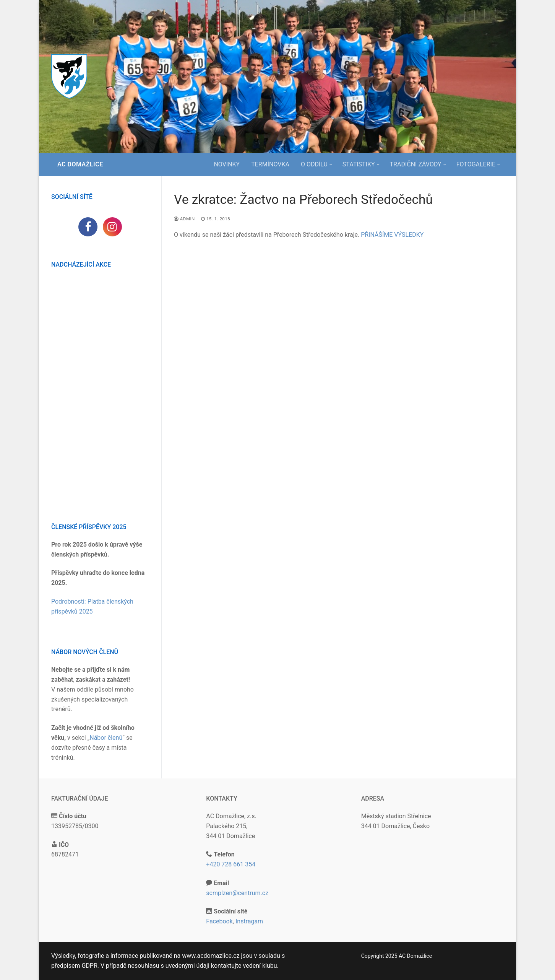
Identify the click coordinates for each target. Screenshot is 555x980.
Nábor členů (106, 738)
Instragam (249, 921)
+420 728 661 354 (231, 864)
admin (184, 219)
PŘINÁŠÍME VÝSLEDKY (392, 235)
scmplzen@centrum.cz (237, 893)
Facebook (219, 921)
